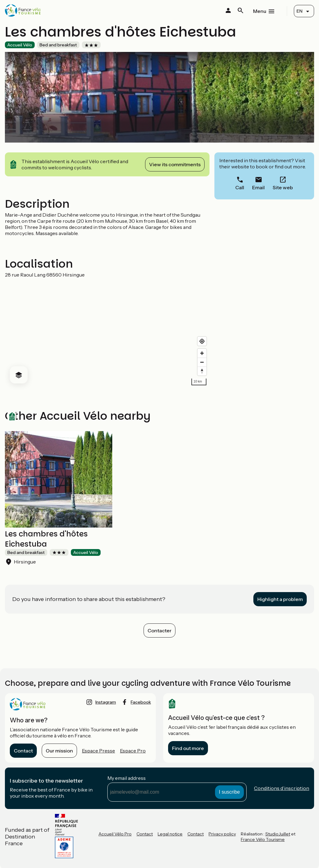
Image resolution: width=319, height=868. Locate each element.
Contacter (159, 630)
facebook (141, 702)
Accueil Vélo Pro (115, 834)
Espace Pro (133, 751)
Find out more (188, 748)
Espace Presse (98, 751)
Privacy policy (222, 834)
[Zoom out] (202, 362)
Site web (283, 187)
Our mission (59, 751)
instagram (106, 702)
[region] (107, 333)
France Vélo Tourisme (263, 839)
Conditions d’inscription (282, 788)
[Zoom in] (202, 353)
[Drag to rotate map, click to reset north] (202, 371)
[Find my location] (202, 341)
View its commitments (175, 164)
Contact (23, 751)
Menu (260, 11)
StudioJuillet (278, 834)
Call (240, 187)
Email (258, 187)
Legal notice (170, 834)
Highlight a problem (280, 599)
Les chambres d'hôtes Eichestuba (46, 539)
